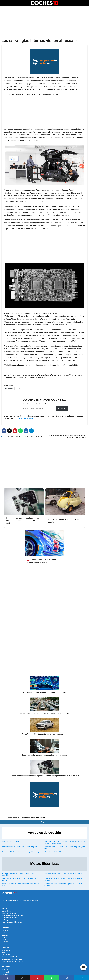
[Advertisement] (44, 22)
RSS (3, 952)
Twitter (4, 939)
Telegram (5, 931)
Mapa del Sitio (6, 950)
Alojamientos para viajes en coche (13, 922)
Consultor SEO (7, 955)
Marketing (5, 920)
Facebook (5, 942)
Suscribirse (62, 409)
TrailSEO (18, 901)
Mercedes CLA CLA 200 (10, 842)
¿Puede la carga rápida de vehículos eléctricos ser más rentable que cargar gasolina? (67, 436)
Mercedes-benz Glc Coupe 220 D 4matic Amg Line (20, 847)
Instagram (5, 935)
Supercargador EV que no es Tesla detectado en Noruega (22, 436)
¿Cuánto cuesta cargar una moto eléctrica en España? (64, 873)
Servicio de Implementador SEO (12, 959)
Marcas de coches (8, 911)
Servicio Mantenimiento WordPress (13, 961)
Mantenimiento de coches (10, 918)
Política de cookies (8, 970)
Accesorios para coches (9, 913)
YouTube (5, 933)
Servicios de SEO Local (9, 957)
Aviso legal (5, 972)
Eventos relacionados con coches (12, 915)
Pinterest (5, 937)
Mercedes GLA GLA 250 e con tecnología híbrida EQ (20, 852)
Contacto (5, 974)
